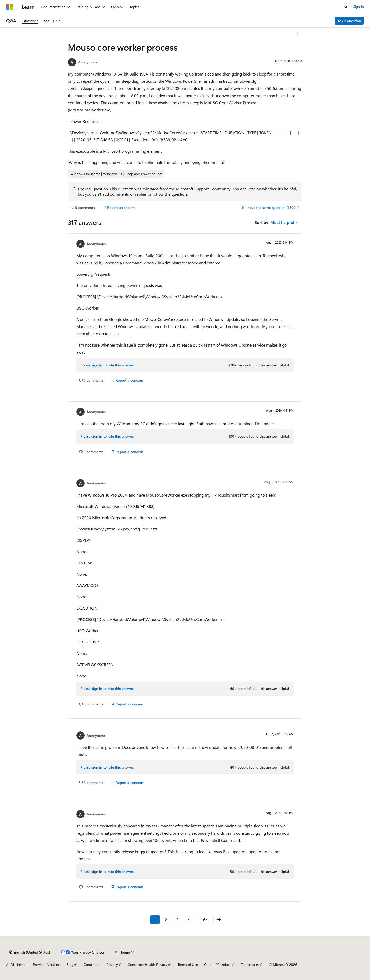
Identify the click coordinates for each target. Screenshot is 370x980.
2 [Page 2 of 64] (166, 920)
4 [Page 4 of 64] (189, 920)
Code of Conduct (218, 964)
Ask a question (349, 21)
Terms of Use (188, 964)
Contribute (92, 964)
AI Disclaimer (16, 964)
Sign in (358, 7)
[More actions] (298, 34)
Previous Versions (47, 964)
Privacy (112, 964)
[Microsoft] (10, 7)
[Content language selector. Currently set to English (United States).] (30, 952)
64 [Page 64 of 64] (206, 920)
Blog (70, 964)
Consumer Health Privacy (148, 964)
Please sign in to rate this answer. (107, 365)
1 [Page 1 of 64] (155, 920)
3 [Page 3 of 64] (177, 920)
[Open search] (346, 7)
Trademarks (250, 964)
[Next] (219, 920)
